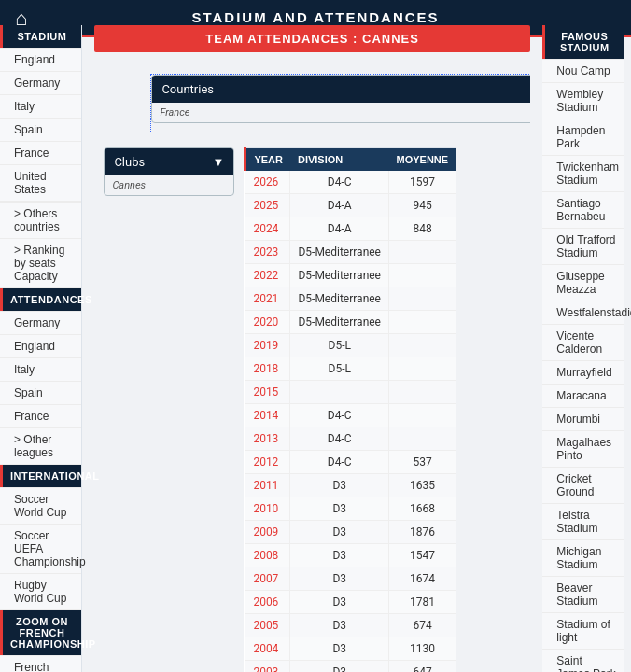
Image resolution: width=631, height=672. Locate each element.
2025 (266, 205)
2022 (266, 275)
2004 (266, 649)
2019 (266, 345)
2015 (266, 392)
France (31, 153)
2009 (266, 532)
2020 (266, 322)
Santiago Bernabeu (581, 210)
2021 (266, 299)
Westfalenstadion (590, 313)
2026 (266, 182)
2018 (266, 369)
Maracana (581, 396)
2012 (266, 462)
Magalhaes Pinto (584, 449)
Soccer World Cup (40, 506)
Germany (37, 83)
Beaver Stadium (577, 595)
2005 (266, 625)
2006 (266, 602)
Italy (24, 106)
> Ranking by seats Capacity (39, 263)
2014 (266, 415)
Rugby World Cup (40, 592)
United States (30, 183)
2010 (266, 509)
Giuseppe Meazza (580, 283)
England (35, 60)
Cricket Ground (575, 485)
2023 (266, 252)
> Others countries (37, 220)
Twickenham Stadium (588, 174)
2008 (266, 555)
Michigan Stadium (579, 558)
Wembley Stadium (580, 101)
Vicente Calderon (579, 343)
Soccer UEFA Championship (48, 549)
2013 (266, 439)
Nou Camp (583, 71)
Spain (28, 130)
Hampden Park (581, 137)
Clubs (169, 162)
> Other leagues (34, 446)
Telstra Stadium (577, 522)
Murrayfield (584, 372)
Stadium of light (583, 631)
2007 (266, 579)
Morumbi (578, 419)
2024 (266, 229)
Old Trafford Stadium (586, 246)
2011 (266, 485)
